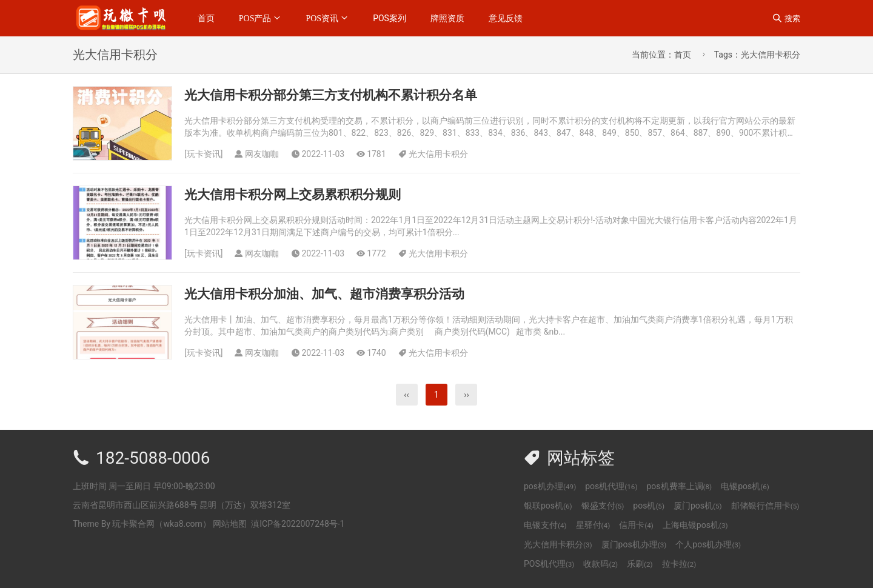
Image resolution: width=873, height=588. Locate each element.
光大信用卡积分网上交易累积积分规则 (293, 195)
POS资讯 (322, 18)
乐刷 (640, 564)
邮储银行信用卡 (765, 506)
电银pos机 (745, 486)
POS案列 (390, 18)
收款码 (600, 564)
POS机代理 (549, 564)
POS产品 (255, 18)
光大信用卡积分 (438, 154)
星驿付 (593, 525)
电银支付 (545, 525)
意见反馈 (506, 18)
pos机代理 (611, 486)
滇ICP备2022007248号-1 (298, 524)
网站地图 (230, 524)
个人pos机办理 (708, 544)
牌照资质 (447, 18)
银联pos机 (548, 506)
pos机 (649, 506)
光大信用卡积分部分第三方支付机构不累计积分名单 (331, 95)
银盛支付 (603, 506)
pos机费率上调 (679, 486)
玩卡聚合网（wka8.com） (161, 524)
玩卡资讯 (204, 154)
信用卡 (636, 525)
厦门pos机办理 (634, 544)
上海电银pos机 (695, 525)
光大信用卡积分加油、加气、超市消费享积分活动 (324, 294)
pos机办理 (550, 486)
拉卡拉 (679, 564)
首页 (206, 18)
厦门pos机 (698, 506)
